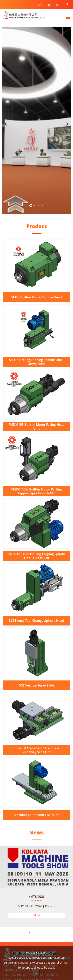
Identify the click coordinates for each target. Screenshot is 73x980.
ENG (40, 5)
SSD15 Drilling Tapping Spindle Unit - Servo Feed (36, 362)
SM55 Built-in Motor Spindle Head (36, 297)
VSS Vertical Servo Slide (36, 685)
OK (36, 973)
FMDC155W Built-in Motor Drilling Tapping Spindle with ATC (36, 491)
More (36, 915)
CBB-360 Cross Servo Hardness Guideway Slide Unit (36, 750)
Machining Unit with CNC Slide (36, 815)
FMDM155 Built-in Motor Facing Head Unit (36, 427)
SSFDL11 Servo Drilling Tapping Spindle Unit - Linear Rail (36, 556)
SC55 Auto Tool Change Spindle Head (36, 621)
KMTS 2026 (37, 897)
